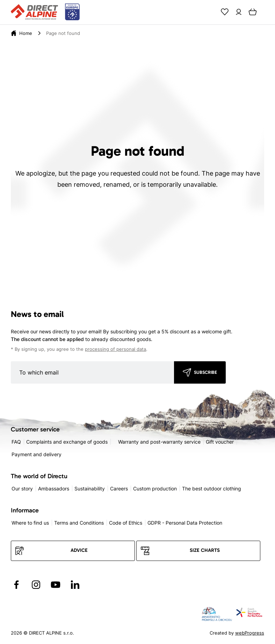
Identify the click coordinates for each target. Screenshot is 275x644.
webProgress (250, 633)
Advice (79, 550)
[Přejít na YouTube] (56, 585)
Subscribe (205, 372)
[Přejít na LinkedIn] (75, 585)
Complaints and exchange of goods (67, 442)
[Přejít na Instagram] (36, 585)
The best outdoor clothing (212, 488)
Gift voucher (220, 442)
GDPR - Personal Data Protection (185, 523)
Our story (22, 488)
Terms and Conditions (79, 523)
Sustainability (90, 488)
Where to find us (30, 523)
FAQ (16, 442)
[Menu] (267, 12)
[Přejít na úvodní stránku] (45, 12)
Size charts (205, 550)
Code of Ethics (126, 523)
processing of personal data (115, 349)
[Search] (211, 12)
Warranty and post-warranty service (159, 442)
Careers (119, 488)
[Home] (26, 33)
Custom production (155, 488)
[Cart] (253, 12)
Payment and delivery (37, 454)
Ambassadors (54, 488)
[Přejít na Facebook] (16, 585)
